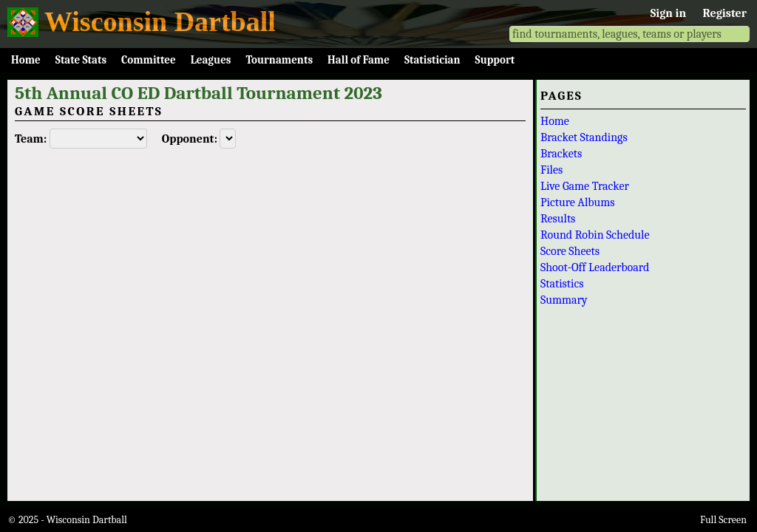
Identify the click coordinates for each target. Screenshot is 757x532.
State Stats (81, 60)
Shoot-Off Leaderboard (595, 267)
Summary (564, 300)
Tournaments (279, 60)
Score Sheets (570, 251)
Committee (149, 60)
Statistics (562, 284)
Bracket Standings (584, 137)
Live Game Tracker (585, 186)
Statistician (432, 60)
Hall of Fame (359, 60)
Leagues (211, 60)
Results (558, 219)
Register (725, 13)
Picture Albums (578, 202)
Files (551, 170)
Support (495, 60)
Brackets (561, 154)
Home (26, 60)
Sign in (668, 13)
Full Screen (723, 520)
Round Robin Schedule (595, 235)
